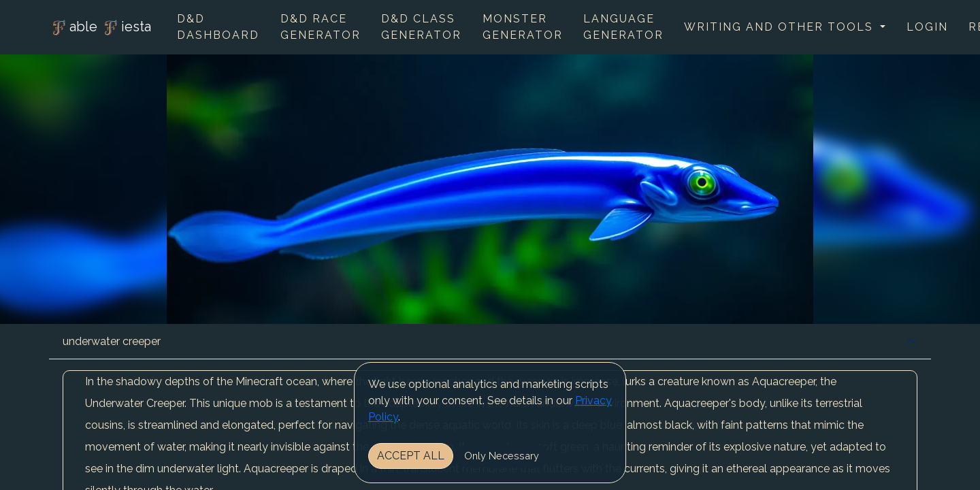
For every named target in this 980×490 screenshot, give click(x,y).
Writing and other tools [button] (781, 27)
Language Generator (623, 27)
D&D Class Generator (421, 27)
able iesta (100, 28)
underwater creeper (112, 341)
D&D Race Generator (321, 27)
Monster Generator (523, 27)
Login (927, 27)
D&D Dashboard (218, 27)
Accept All (411, 456)
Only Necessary (502, 456)
